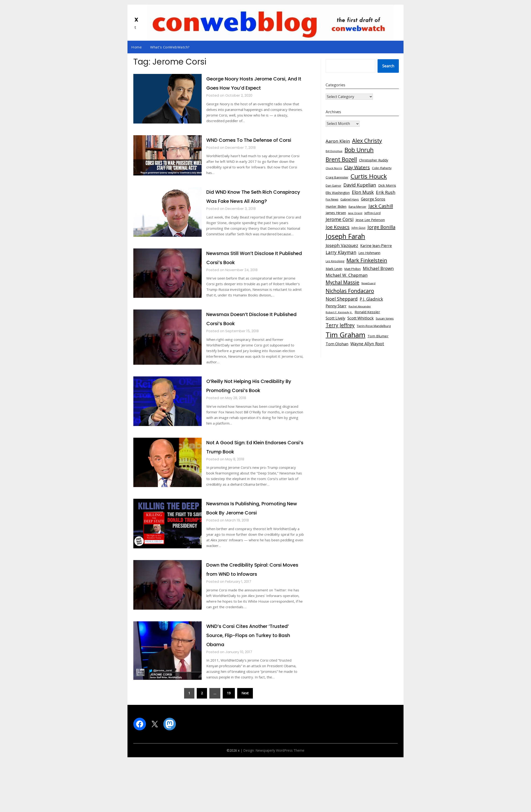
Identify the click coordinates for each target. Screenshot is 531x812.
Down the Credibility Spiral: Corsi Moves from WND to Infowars (248, 619)
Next (245, 748)
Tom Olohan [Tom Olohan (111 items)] (337, 344)
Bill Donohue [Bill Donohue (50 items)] (334, 151)
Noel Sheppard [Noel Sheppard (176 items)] (342, 299)
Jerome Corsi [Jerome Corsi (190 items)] (340, 219)
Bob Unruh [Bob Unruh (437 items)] (359, 150)
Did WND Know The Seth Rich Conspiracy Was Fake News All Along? (253, 219)
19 (229, 748)
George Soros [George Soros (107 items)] (373, 199)
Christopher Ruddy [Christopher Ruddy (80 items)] (374, 160)
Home (136, 47)
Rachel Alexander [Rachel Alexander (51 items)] (360, 306)
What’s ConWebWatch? (170, 47)
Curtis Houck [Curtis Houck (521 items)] (369, 176)
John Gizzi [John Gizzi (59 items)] (358, 228)
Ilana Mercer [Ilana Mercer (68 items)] (357, 207)
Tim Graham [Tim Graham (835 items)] (346, 335)
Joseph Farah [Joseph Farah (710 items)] (345, 236)
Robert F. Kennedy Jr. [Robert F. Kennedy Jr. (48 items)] (339, 312)
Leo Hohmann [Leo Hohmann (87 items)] (369, 253)
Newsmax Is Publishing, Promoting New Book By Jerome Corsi (243, 549)
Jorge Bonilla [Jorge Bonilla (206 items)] (381, 227)
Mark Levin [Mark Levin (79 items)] (334, 269)
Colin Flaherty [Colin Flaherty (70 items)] (382, 168)
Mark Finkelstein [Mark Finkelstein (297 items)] (367, 260)
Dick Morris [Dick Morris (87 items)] (387, 185)
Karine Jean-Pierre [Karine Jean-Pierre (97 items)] (376, 246)
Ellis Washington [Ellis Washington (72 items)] (338, 193)
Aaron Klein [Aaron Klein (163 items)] (338, 141)
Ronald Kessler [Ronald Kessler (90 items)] (367, 312)
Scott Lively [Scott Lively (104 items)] (335, 318)
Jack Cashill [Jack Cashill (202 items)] (381, 206)
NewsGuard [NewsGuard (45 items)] (368, 283)
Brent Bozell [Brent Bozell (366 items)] (341, 159)
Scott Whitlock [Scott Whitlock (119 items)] (360, 318)
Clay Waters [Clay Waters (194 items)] (357, 167)
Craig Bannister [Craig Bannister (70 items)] (337, 177)
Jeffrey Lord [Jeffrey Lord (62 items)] (373, 213)
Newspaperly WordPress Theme (280, 805)
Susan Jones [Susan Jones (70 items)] (385, 318)
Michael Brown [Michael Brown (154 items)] (378, 268)
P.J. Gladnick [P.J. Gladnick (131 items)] (371, 299)
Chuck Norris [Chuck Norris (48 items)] (334, 168)
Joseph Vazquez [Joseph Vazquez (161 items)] (342, 245)
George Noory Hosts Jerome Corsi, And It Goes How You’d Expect (250, 87)
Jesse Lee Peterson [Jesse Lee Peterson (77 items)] (370, 220)
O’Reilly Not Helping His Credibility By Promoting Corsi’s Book (255, 417)
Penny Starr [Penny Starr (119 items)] (336, 306)
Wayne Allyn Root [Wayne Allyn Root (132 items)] (367, 344)
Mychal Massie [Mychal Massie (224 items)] (342, 282)
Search (388, 66)
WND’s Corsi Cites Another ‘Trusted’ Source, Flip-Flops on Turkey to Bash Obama (252, 690)
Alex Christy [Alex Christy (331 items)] (367, 141)
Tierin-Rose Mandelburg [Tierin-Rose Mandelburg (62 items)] (374, 326)
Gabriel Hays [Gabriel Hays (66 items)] (350, 199)
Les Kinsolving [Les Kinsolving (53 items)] (335, 261)
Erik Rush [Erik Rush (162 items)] (386, 192)
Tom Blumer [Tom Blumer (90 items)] (378, 336)
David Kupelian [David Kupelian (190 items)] (360, 185)
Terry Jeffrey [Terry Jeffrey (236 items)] (340, 325)
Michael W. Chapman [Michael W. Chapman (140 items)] (347, 275)
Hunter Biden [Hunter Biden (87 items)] (336, 206)
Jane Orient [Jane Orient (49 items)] (355, 213)
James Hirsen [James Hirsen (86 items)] (336, 213)
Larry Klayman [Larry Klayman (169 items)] (341, 252)
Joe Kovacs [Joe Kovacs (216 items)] (338, 227)
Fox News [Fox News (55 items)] (332, 199)
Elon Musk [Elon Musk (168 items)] (363, 192)
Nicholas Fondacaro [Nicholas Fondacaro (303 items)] (350, 291)
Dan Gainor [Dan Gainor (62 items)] (333, 186)
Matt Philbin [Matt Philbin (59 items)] (353, 269)
